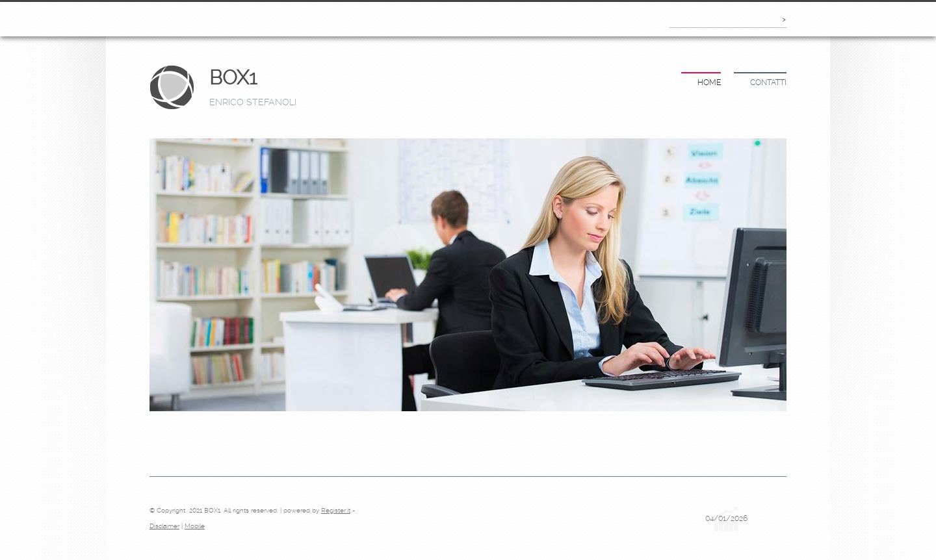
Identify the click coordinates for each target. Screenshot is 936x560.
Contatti (768, 83)
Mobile (195, 526)
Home (709, 83)
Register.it (336, 510)
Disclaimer (164, 526)
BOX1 (233, 78)
